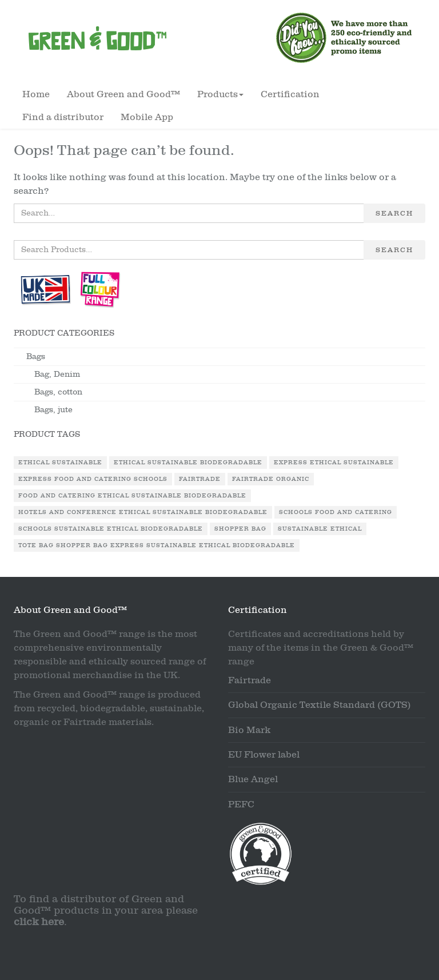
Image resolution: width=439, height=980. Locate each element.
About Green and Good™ (123, 94)
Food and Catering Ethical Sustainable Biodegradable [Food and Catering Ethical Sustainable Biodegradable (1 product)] (132, 496)
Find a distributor (63, 117)
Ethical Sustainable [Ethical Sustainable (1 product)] (60, 463)
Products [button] (220, 94)
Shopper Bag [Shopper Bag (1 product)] (240, 529)
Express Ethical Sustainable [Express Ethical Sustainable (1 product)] (334, 463)
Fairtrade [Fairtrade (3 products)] (200, 479)
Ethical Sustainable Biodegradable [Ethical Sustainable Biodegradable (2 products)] (188, 463)
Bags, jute (53, 410)
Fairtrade (250, 680)
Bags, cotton (58, 392)
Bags (36, 356)
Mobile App (147, 117)
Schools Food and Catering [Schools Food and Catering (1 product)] (336, 512)
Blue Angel (253, 779)
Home (36, 94)
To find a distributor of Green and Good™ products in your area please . (106, 911)
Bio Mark (249, 730)
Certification (290, 94)
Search (394, 213)
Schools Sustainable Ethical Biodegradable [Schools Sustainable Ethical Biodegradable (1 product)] (111, 529)
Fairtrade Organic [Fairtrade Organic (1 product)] (271, 479)
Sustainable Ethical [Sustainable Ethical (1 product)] (320, 529)
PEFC (241, 804)
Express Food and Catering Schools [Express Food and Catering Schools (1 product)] (93, 479)
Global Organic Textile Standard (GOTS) (320, 705)
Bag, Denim (57, 374)
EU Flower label (264, 755)
